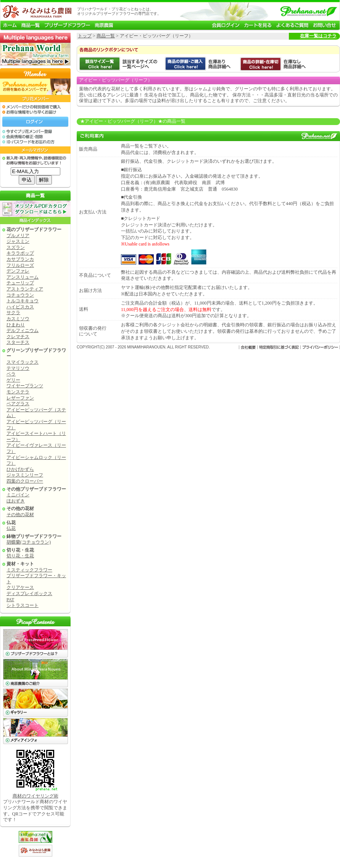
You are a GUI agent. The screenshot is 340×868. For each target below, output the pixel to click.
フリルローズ (20, 265)
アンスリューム (23, 277)
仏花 (11, 528)
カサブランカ (20, 259)
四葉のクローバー (25, 481)
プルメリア (18, 236)
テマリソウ (18, 368)
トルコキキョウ (23, 301)
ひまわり (16, 325)
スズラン (16, 247)
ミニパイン (18, 495)
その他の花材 (20, 515)
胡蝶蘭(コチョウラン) (29, 542)
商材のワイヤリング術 (35, 796)
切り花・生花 (20, 556)
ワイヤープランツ (25, 386)
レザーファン (20, 398)
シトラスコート (23, 605)
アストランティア (25, 289)
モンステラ (18, 392)
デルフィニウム (23, 331)
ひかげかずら (20, 469)
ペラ (11, 374)
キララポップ (20, 253)
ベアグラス (18, 404)
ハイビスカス (20, 307)
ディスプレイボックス (29, 594)
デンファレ (18, 271)
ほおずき (16, 501)
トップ (85, 36)
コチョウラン (20, 295)
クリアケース (20, 587)
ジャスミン (18, 241)
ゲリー (13, 380)
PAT (10, 600)
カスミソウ (18, 319)
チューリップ (20, 283)
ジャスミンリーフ (25, 475)
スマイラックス (23, 362)
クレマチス (18, 337)
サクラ (13, 313)
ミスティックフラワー (29, 570)
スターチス (18, 342)
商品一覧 (106, 36)
